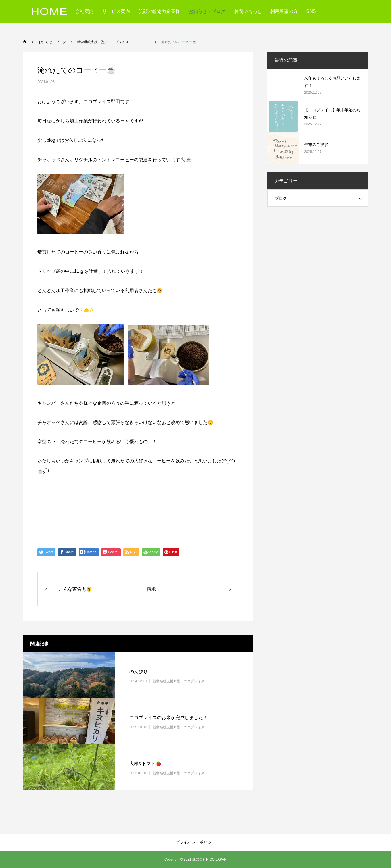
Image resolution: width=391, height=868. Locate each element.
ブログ (281, 198)
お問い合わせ (248, 11)
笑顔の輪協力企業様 (159, 11)
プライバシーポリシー (195, 842)
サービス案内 (116, 11)
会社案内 (85, 11)
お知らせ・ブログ (207, 11)
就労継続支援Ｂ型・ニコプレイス (189, 681)
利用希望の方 (284, 11)
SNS (311, 11)
